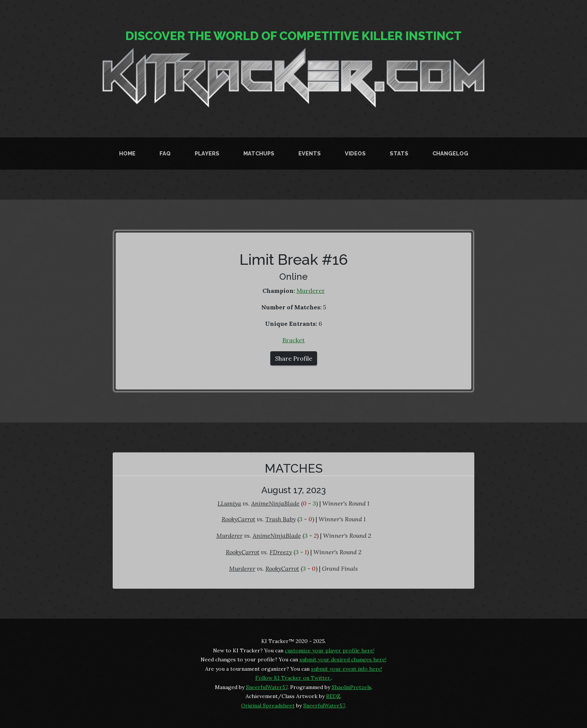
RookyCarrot (238, 519)
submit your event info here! (347, 669)
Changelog (450, 153)
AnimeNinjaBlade (275, 503)
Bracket (293, 340)
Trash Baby (281, 519)
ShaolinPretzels (352, 687)
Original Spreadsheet (268, 706)
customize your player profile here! (330, 650)
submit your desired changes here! (343, 659)
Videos (355, 153)
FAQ (165, 153)
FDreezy (281, 552)
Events (310, 153)
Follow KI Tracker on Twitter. (293, 678)
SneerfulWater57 (267, 687)
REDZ (333, 696)
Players (207, 153)
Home (127, 153)
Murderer (311, 291)
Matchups (259, 153)
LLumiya (229, 503)
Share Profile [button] (294, 358)
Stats (399, 153)
